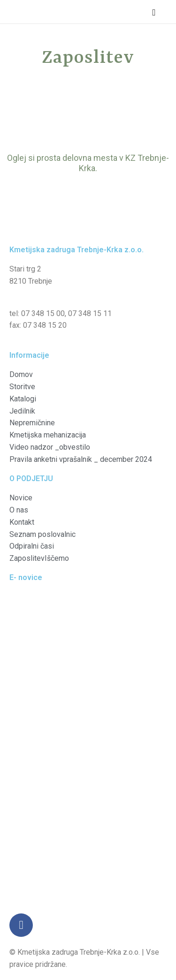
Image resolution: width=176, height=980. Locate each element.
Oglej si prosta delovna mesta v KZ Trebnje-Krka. (88, 163)
